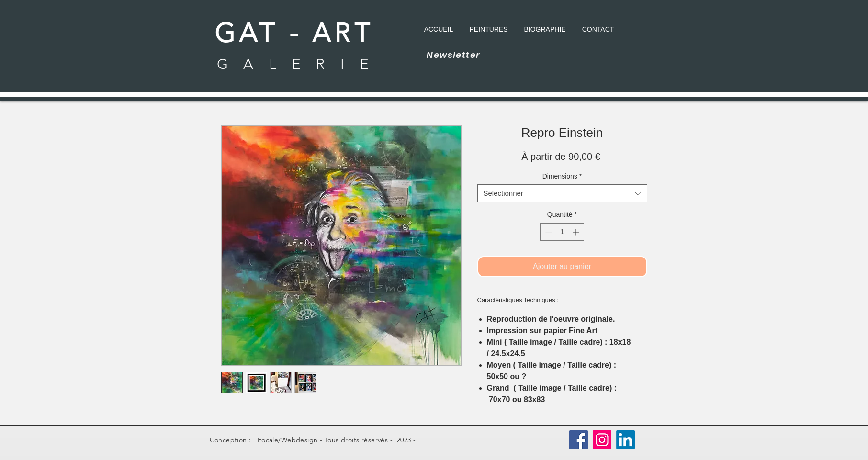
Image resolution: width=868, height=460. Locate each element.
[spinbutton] (562, 232)
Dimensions (562, 176)
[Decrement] (547, 232)
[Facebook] (579, 440)
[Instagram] (602, 440)
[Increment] (577, 232)
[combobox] (562, 193)
